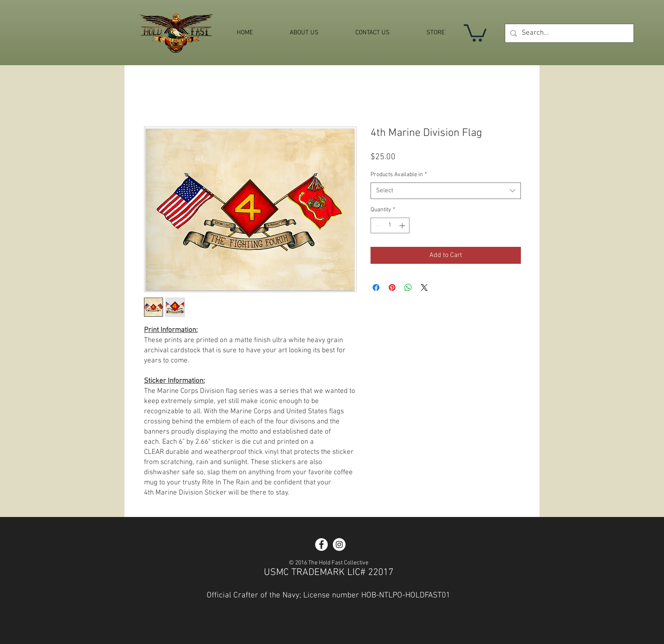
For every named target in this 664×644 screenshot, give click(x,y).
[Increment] (403, 225)
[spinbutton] (390, 225)
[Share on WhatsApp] (408, 287)
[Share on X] (424, 287)
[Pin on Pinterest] (392, 287)
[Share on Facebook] (376, 287)
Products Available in (399, 175)
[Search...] (569, 33)
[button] (475, 32)
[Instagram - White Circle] (339, 544)
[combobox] (446, 191)
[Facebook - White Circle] (321, 544)
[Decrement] (377, 225)
